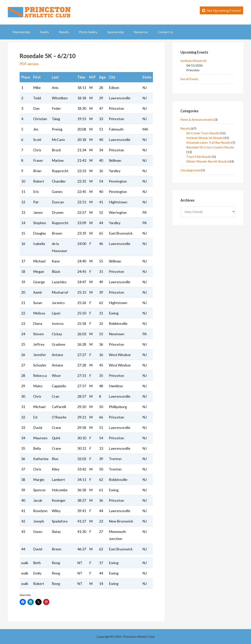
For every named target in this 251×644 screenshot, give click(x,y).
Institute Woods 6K (194, 61)
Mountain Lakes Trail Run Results (209, 142)
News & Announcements (197, 119)
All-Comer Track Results (203, 133)
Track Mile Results (199, 157)
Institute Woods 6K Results (205, 138)
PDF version (29, 64)
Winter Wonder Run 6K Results (207, 161)
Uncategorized (191, 170)
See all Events (189, 79)
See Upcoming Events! (224, 10)
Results (185, 128)
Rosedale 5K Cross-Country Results (210, 147)
